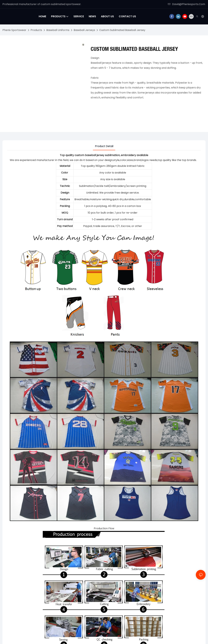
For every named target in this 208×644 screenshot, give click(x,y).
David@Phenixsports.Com (186, 4)
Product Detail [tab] (104, 146)
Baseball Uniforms (58, 30)
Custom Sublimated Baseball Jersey (122, 30)
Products (36, 30)
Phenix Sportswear (14, 30)
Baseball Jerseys (84, 30)
